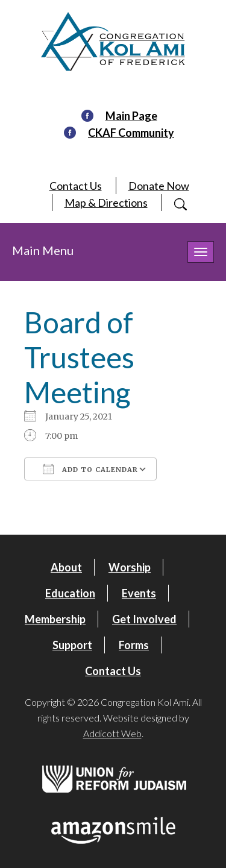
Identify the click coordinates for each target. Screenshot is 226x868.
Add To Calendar (90, 469)
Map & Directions (106, 203)
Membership (55, 619)
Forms (134, 645)
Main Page (131, 116)
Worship (130, 567)
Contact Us (76, 186)
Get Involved (144, 619)
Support (72, 645)
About (66, 567)
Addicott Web (112, 733)
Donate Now (159, 186)
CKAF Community (131, 133)
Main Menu (43, 250)
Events (139, 593)
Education (70, 593)
